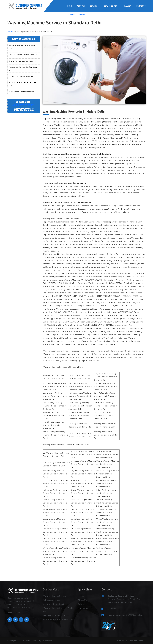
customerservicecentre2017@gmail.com (126, 615)
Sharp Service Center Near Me (23, 61)
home (11, 31)
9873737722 (24, 109)
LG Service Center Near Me (21, 76)
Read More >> (14, 613)
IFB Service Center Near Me (22, 92)
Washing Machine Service (54, 596)
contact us (141, 6)
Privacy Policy (122, 641)
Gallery (127, 6)
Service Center (111, 6)
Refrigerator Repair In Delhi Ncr (57, 615)
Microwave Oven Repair (54, 604)
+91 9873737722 (23, 105)
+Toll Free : (112, 609)
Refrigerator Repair (51, 600)
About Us (81, 6)
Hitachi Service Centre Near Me (23, 55)
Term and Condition (137, 641)
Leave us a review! (77, 15)
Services (95, 6)
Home (70, 6)
